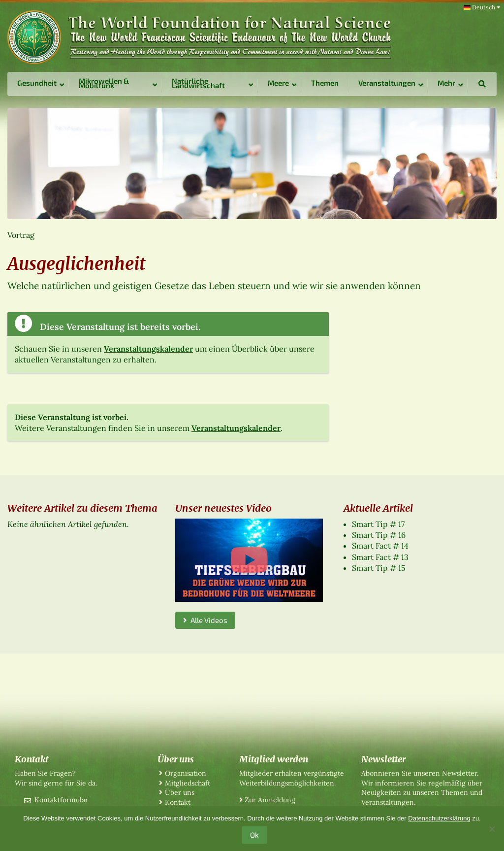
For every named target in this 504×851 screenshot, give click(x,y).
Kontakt (178, 802)
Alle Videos (205, 620)
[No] (492, 829)
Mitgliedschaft (188, 783)
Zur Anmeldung (270, 800)
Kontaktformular (61, 800)
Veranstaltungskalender (148, 349)
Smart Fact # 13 (380, 557)
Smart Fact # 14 (380, 546)
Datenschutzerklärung (439, 818)
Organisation (186, 773)
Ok (254, 835)
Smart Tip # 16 (379, 535)
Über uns (180, 792)
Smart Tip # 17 (378, 524)
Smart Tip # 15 (379, 568)
